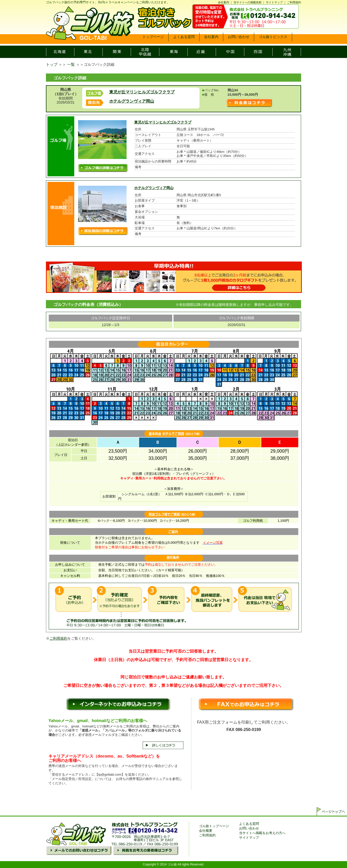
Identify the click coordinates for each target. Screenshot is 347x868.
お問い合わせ (249, 828)
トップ (52, 64)
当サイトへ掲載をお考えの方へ (262, 833)
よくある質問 (249, 824)
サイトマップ (274, 2)
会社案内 (224, 2)
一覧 (71, 64)
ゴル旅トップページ (214, 826)
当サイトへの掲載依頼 (247, 2)
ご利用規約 (294, 2)
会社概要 (206, 831)
